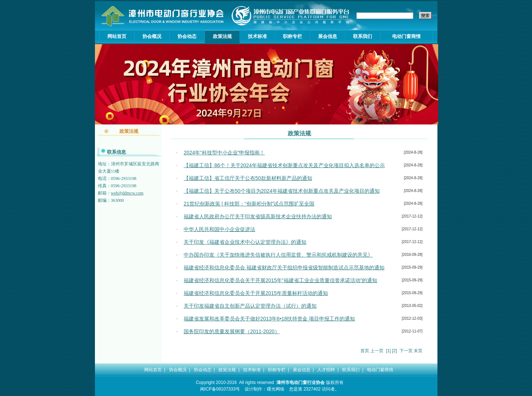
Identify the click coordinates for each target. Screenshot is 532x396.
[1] (388, 351)
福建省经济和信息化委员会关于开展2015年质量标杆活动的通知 (256, 293)
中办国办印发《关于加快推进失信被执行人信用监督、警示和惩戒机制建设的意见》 (278, 255)
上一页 (377, 351)
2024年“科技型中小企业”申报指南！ (224, 153)
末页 (418, 351)
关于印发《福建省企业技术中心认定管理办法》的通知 (245, 242)
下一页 (406, 351)
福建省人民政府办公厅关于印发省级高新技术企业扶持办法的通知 (258, 216)
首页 (365, 351)
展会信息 (328, 36)
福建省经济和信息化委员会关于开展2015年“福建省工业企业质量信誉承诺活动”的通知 (280, 280)
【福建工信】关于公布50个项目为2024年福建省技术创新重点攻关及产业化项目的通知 (282, 191)
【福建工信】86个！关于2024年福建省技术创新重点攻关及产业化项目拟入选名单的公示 (284, 165)
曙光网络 (276, 389)
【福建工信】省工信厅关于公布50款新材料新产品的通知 (248, 178)
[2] (395, 351)
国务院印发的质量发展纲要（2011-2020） (232, 331)
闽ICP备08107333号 (220, 389)
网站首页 (117, 36)
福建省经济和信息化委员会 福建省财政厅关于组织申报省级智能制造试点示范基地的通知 (284, 268)
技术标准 (257, 36)
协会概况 (152, 36)
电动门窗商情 (406, 36)
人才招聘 (326, 370)
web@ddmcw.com (127, 193)
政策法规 (222, 36)
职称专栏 (292, 36)
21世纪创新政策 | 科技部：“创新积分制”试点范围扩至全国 (249, 204)
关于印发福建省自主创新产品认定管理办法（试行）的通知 (250, 306)
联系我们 (363, 36)
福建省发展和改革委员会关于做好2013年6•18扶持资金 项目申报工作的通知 (269, 319)
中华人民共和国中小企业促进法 (219, 229)
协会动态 (187, 36)
